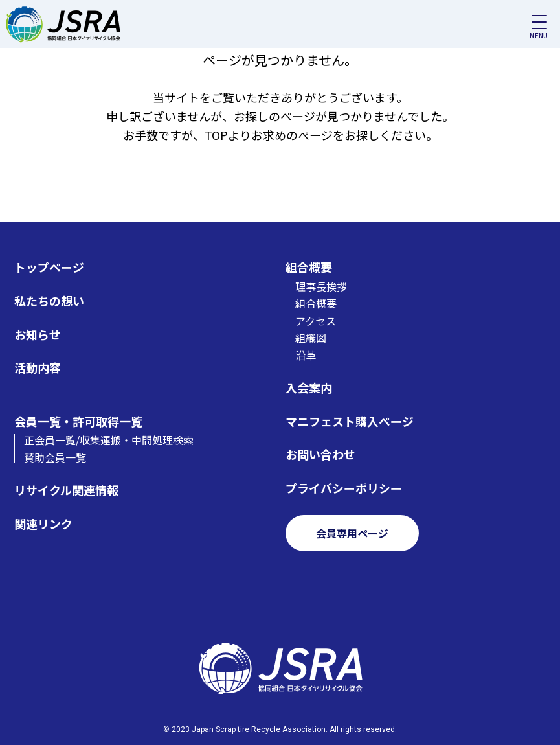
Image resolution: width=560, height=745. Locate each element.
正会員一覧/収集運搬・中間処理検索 (109, 440)
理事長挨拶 (321, 286)
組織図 (311, 338)
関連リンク (43, 524)
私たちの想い (49, 301)
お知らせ (38, 335)
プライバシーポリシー (344, 488)
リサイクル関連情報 (66, 490)
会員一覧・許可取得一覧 (78, 421)
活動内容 (38, 368)
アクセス (316, 321)
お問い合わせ (320, 454)
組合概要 (309, 267)
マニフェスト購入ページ (350, 421)
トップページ (49, 267)
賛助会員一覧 (55, 457)
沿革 (306, 355)
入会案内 (309, 388)
